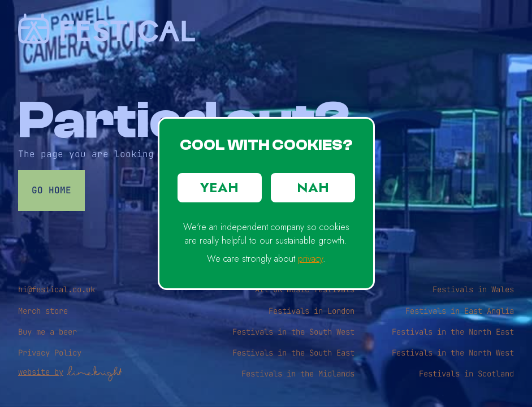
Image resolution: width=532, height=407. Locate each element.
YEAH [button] (219, 187)
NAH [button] (313, 187)
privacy (310, 259)
